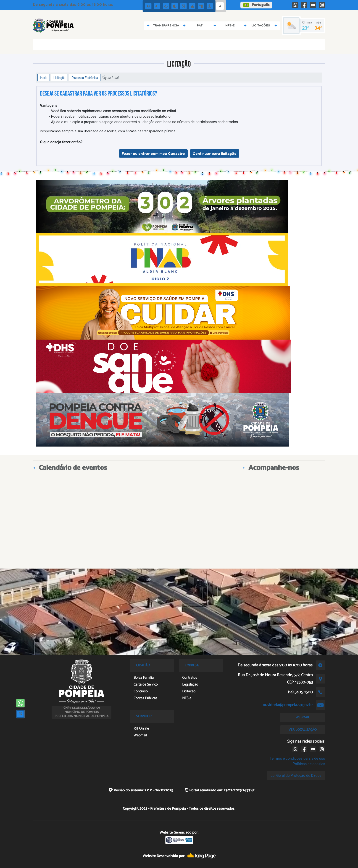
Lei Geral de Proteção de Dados (296, 776)
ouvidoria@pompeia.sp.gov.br (288, 705)
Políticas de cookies (309, 764)
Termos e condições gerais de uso (297, 758)
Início (44, 78)
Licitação (59, 78)
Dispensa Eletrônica (85, 78)
